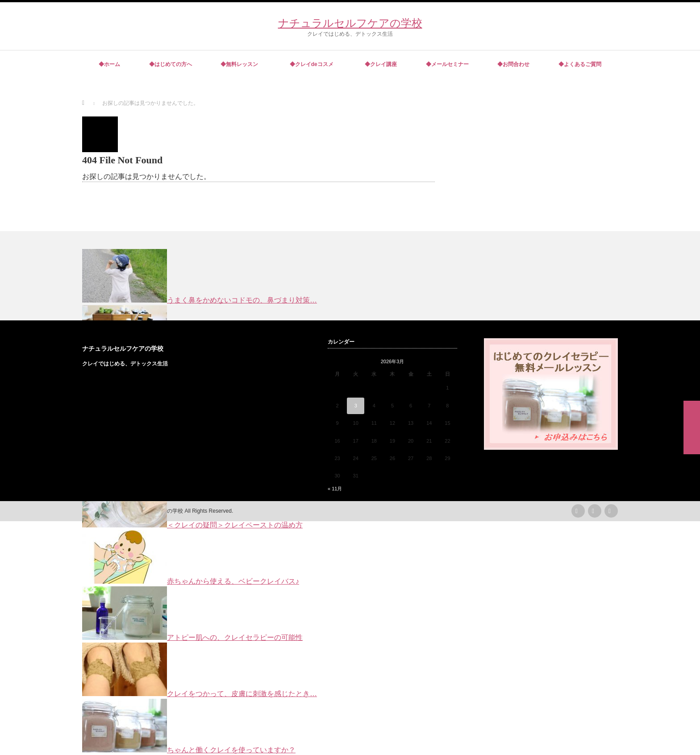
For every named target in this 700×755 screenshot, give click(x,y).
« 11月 (335, 489)
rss (578, 511)
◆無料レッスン (239, 64)
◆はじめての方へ (171, 64)
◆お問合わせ (513, 64)
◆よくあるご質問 (580, 64)
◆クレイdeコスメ (313, 64)
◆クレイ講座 (381, 64)
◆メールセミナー (447, 64)
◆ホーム (109, 64)
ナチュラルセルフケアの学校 (350, 23)
